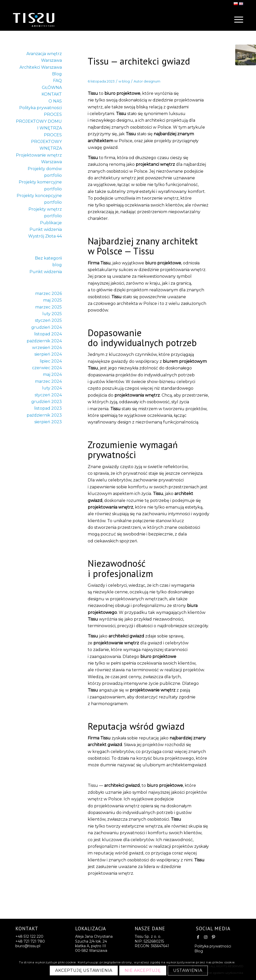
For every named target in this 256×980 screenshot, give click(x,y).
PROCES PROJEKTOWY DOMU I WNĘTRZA (39, 121)
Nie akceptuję (143, 970)
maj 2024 (52, 374)
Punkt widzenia (46, 229)
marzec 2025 (48, 307)
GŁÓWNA (52, 87)
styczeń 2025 (48, 320)
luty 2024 (52, 388)
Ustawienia (188, 970)
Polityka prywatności (41, 108)
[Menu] (237, 19)
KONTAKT (52, 94)
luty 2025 (52, 314)
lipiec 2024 (51, 361)
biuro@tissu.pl (28, 946)
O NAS (55, 101)
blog (126, 81)
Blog (57, 74)
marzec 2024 (48, 381)
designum (152, 81)
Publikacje (51, 223)
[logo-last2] (44, 19)
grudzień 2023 (47, 402)
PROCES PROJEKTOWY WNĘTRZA (46, 142)
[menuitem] (237, 19)
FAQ (57, 81)
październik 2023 (44, 415)
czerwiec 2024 (47, 368)
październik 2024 (44, 341)
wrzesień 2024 (47, 348)
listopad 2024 (48, 334)
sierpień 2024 (48, 354)
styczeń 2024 (48, 395)
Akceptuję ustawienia (84, 970)
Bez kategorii (48, 258)
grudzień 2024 (47, 327)
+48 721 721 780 (30, 941)
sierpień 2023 (48, 422)
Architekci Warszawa (41, 67)
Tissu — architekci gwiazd (139, 61)
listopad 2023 (48, 408)
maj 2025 (52, 300)
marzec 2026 (48, 293)
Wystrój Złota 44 (45, 236)
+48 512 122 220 (29, 936)
